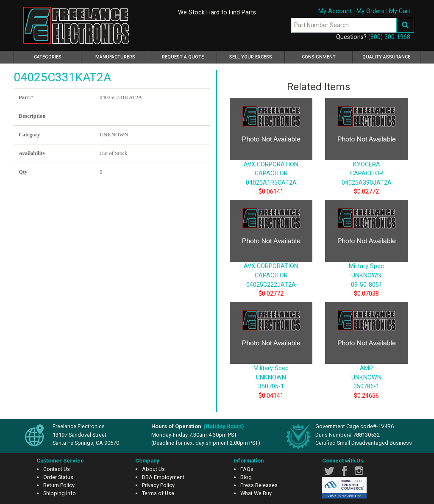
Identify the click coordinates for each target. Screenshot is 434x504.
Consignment (319, 57)
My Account (335, 11)
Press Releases (259, 485)
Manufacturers (115, 57)
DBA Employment (163, 477)
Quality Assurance (386, 57)
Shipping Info (60, 493)
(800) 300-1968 (389, 37)
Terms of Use (158, 493)
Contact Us (57, 469)
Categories (58, 56)
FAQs (247, 469)
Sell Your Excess (251, 57)
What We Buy (256, 493)
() (224, 426)
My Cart (400, 11)
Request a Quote (183, 57)
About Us (153, 469)
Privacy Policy (158, 485)
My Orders (370, 11)
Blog (246, 477)
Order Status (58, 477)
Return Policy (59, 485)
